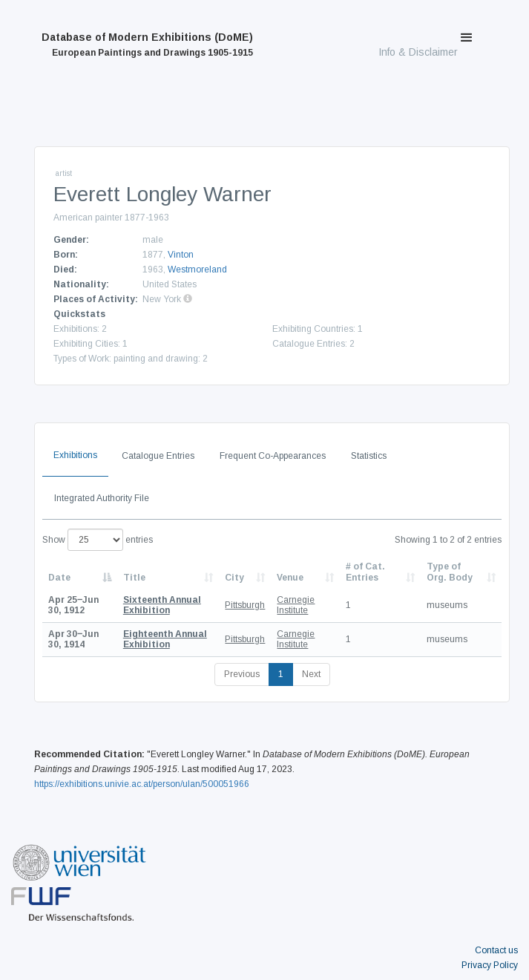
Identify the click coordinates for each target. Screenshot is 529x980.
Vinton (181, 255)
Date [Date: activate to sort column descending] (59, 578)
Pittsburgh (245, 605)
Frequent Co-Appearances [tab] (273, 456)
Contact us (496, 950)
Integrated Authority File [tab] (102, 498)
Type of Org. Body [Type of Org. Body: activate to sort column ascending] (450, 572)
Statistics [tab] (369, 456)
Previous (242, 674)
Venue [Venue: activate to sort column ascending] (290, 578)
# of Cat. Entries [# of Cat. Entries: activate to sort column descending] (365, 572)
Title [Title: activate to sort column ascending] (134, 578)
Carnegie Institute (296, 605)
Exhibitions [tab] (75, 455)
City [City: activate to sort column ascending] (234, 578)
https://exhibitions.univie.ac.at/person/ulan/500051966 (142, 784)
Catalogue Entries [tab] (158, 456)
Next (311, 674)
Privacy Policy (490, 965)
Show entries (98, 540)
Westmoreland (197, 269)
